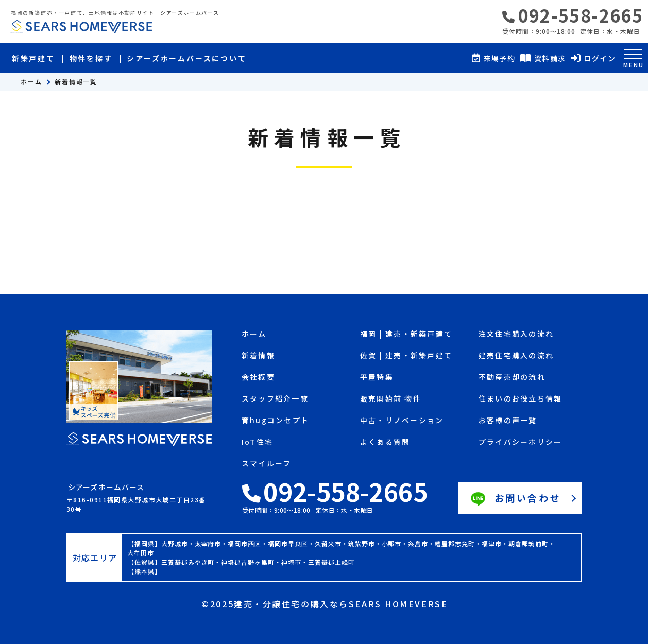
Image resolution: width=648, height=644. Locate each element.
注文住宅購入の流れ (516, 334)
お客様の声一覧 (508, 421)
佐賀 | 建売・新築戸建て (406, 356)
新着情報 (258, 356)
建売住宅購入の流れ (516, 356)
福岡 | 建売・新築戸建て (406, 334)
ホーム (31, 82)
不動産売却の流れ (512, 378)
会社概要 (258, 378)
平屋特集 (377, 378)
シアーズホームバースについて (186, 58)
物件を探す (91, 58)
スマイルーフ (266, 464)
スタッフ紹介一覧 (275, 399)
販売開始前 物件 (391, 399)
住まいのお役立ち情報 (520, 399)
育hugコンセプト (275, 421)
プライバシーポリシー (520, 442)
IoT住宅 (257, 442)
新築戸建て (33, 58)
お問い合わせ (515, 499)
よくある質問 (385, 442)
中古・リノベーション (402, 421)
